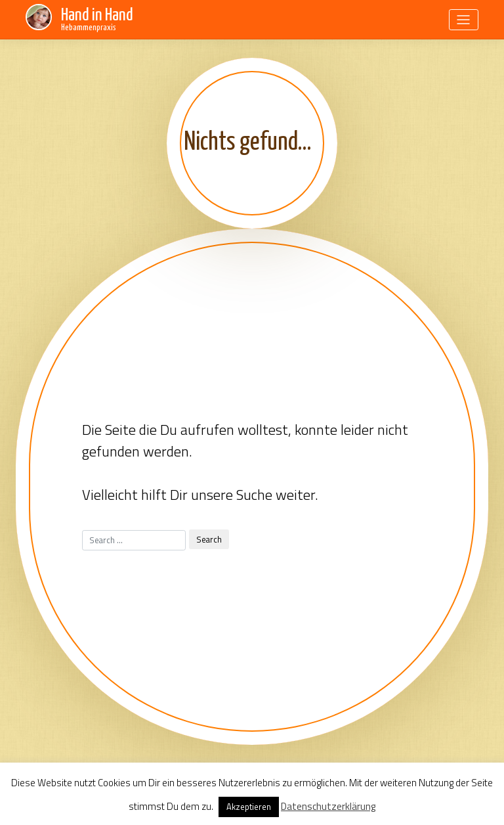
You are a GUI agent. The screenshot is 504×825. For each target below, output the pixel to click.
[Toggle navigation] (464, 20)
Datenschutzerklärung (328, 806)
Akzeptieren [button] (249, 807)
